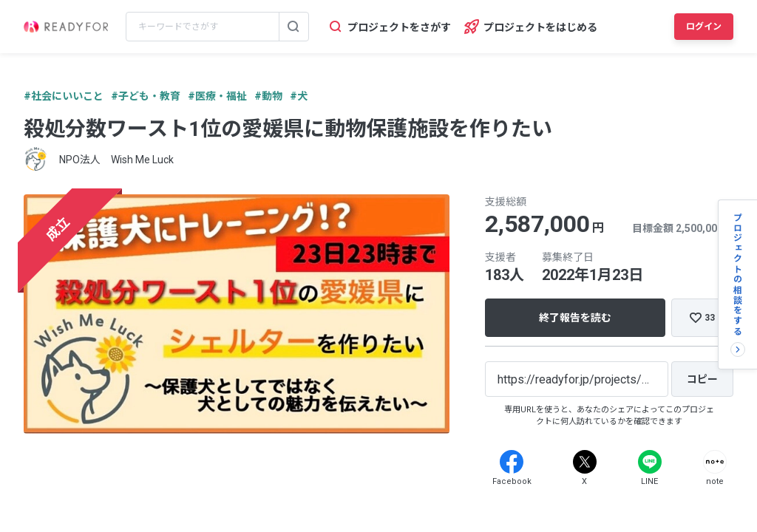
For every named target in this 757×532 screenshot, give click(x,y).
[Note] (715, 462)
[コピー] (702, 379)
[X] (585, 462)
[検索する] (293, 27)
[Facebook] (512, 462)
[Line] (650, 462)
